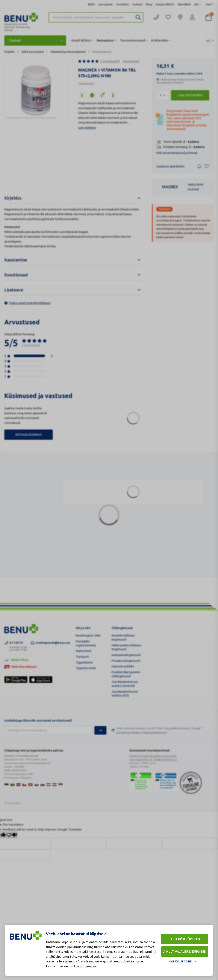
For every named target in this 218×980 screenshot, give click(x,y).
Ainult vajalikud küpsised (185, 952)
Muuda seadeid (181, 961)
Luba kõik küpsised (185, 939)
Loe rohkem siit (86, 966)
